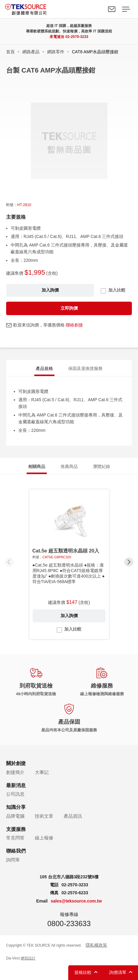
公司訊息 (15, 794)
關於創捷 (16, 763)
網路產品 (31, 52)
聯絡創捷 (74, 325)
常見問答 (15, 838)
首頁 (10, 52)
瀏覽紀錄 (102, 466)
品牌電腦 (15, 816)
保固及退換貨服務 (85, 368)
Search (98, 9)
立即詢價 (69, 308)
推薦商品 (69, 466)
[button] (129, 562)
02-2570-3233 (77, 37)
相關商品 (37, 466)
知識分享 (16, 807)
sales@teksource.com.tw (76, 901)
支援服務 (16, 829)
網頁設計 (28, 958)
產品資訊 (73, 816)
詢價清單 (118, 972)
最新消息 (16, 785)
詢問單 (13, 860)
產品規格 (44, 368)
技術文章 (44, 816)
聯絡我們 (112, 9)
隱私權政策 (96, 945)
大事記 (42, 772)
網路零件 (56, 52)
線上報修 (44, 838)
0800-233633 (69, 923)
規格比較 (83, 972)
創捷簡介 (15, 772)
